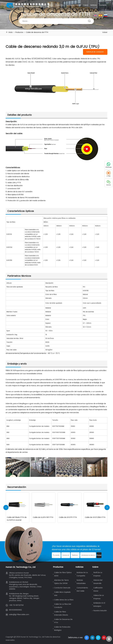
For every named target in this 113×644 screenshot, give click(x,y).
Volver (105, 32)
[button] (107, 507)
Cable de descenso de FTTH (37, 32)
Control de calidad (73, 5)
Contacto (103, 5)
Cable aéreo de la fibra (64, 600)
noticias (94, 5)
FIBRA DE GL (10, 370)
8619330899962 (15, 610)
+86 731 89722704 (16, 605)
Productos (60, 5)
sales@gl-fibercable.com (19, 614)
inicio (44, 5)
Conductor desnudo (62, 588)
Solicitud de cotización (95, 52)
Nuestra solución (100, 610)
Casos (86, 5)
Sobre (51, 5)
